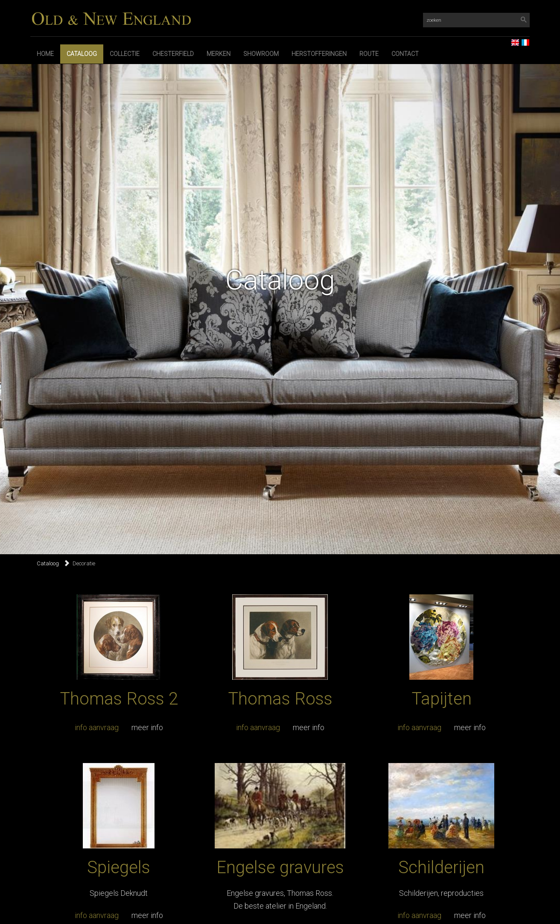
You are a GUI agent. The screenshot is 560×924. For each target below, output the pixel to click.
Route (369, 54)
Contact (405, 54)
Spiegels (119, 867)
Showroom (261, 54)
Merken (219, 54)
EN (512, 40)
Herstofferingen (319, 54)
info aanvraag (97, 727)
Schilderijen (441, 867)
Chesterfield (173, 54)
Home (45, 54)
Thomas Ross (280, 699)
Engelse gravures (280, 867)
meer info (147, 727)
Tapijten (442, 699)
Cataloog (82, 54)
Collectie (125, 54)
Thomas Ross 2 (119, 699)
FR (522, 40)
